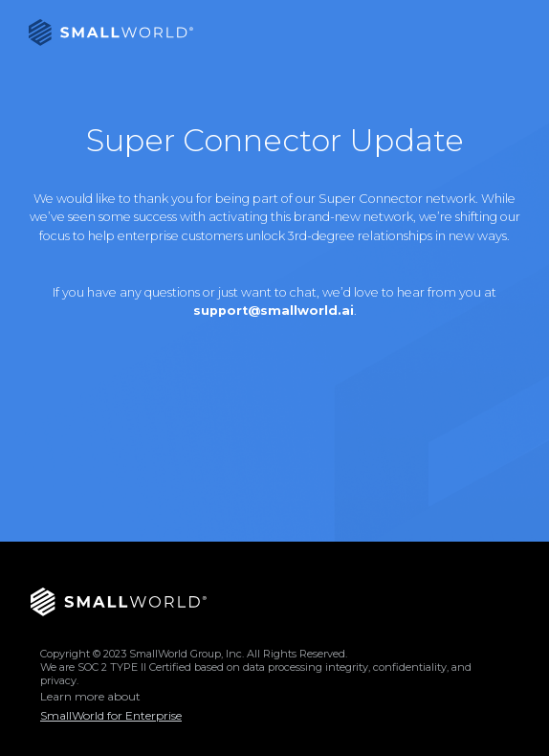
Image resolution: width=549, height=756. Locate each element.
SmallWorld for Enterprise (111, 715)
